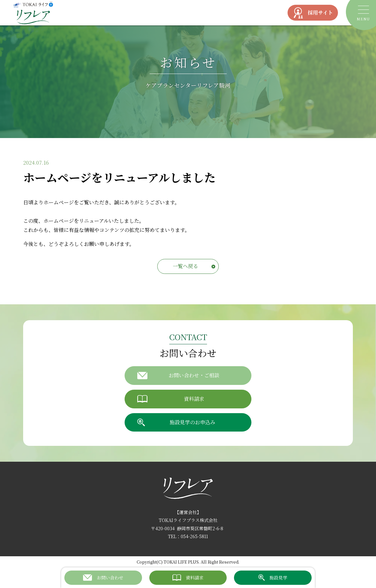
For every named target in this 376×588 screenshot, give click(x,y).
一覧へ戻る (185, 266)
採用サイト (313, 13)
